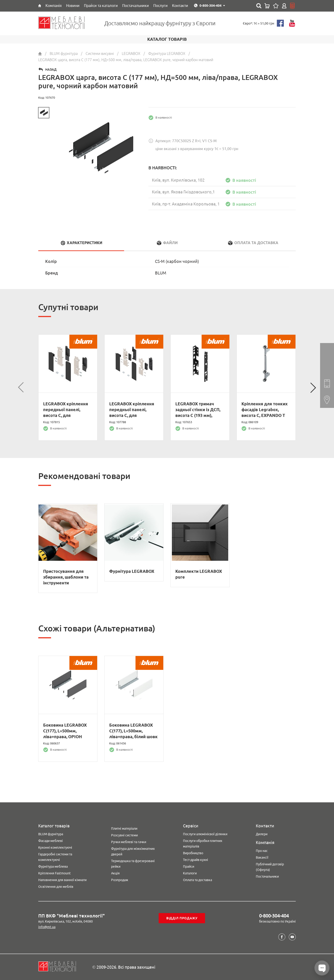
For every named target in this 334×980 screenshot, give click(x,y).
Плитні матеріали (124, 829)
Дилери (262, 834)
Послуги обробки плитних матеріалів (203, 844)
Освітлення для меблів (56, 887)
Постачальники (267, 876)
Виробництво (193, 853)
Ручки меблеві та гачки (129, 842)
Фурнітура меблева (53, 867)
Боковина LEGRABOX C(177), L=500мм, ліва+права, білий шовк (133, 731)
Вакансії (262, 857)
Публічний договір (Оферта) (270, 867)
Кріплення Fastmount (55, 873)
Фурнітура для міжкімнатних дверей (133, 851)
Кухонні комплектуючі (55, 848)
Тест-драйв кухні (196, 860)
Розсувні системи (124, 835)
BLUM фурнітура (51, 834)
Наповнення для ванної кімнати (62, 880)
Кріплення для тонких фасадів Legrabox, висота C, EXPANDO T (265, 410)
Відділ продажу (182, 918)
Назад (51, 69)
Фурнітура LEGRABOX (132, 571)
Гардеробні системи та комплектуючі (55, 857)
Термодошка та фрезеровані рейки (133, 864)
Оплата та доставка (198, 880)
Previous (21, 388)
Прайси (189, 867)
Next (313, 388)
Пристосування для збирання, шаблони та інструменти (66, 577)
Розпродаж (120, 880)
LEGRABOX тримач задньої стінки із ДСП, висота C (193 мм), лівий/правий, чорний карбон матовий (198, 415)
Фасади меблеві (51, 841)
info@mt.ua (47, 927)
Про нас (262, 851)
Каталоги (190, 873)
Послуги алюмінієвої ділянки (205, 834)
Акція (115, 873)
